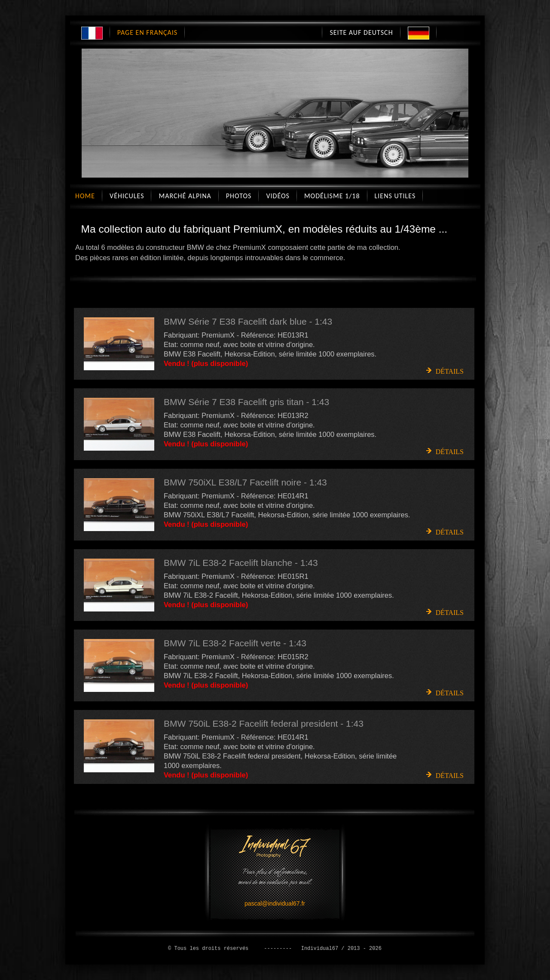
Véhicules (127, 196)
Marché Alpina (185, 196)
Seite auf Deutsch (361, 32)
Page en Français (147, 32)
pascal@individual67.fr (275, 903)
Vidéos (278, 196)
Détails (450, 371)
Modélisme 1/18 (332, 196)
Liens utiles (395, 196)
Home (85, 196)
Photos (239, 196)
